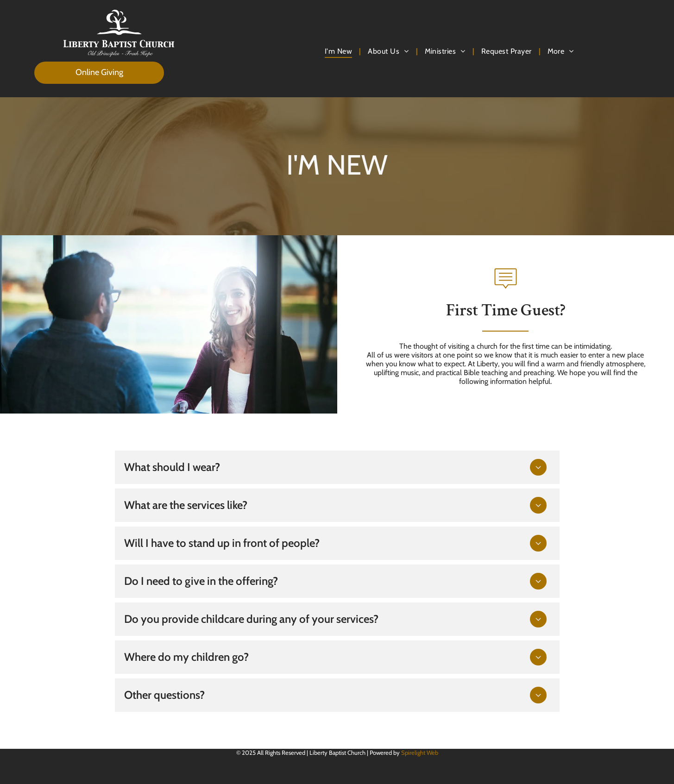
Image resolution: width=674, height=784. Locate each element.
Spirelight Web (420, 753)
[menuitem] (339, 51)
